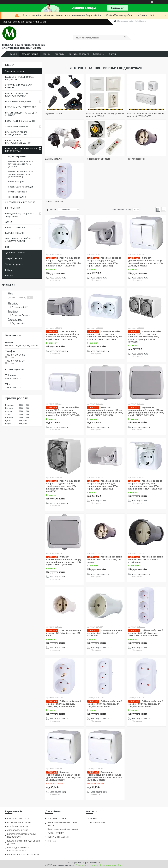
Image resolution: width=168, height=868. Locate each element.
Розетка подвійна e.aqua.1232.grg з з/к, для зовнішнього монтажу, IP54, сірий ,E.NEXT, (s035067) (104, 485)
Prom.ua (99, 863)
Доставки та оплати (79, 54)
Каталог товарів (30, 54)
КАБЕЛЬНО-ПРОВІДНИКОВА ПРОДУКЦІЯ (19, 78)
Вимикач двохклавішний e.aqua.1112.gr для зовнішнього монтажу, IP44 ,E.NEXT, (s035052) (146, 262)
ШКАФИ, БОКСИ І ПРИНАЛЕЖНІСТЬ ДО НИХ (18, 142)
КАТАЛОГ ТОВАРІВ (15, 233)
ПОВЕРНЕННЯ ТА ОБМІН (58, 837)
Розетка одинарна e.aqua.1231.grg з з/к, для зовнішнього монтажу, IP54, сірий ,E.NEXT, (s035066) (104, 262)
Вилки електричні (17, 182)
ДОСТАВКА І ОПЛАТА (57, 818)
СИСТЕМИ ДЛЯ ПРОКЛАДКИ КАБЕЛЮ (19, 86)
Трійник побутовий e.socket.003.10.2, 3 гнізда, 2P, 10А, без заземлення (105, 704)
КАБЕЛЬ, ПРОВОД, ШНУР (18, 818)
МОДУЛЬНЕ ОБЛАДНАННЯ (18, 101)
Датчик (9, 222)
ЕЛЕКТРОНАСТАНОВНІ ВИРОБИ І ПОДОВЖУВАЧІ (21, 150)
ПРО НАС (52, 841)
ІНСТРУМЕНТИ (13, 208)
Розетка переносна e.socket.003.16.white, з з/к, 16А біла (64, 633)
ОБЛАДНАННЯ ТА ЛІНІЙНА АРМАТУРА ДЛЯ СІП (18, 240)
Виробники (99, 54)
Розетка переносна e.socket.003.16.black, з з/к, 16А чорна (105, 559)
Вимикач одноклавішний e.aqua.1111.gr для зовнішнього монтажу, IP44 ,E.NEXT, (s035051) (64, 776)
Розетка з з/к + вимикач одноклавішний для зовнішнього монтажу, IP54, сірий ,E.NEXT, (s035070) (63, 335)
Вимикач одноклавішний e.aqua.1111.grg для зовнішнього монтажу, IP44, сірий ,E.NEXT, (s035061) (64, 561)
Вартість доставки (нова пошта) (63, 829)
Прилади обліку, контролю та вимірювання (20, 215)
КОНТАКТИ (93, 818)
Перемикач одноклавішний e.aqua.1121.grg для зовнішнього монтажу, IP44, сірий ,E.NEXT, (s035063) (146, 411)
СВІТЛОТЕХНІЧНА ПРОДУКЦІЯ (20, 202)
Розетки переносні (17, 192)
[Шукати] (125, 38)
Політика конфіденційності (112, 865)
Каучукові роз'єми (17, 156)
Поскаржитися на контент (87, 865)
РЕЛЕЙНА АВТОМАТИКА (18, 826)
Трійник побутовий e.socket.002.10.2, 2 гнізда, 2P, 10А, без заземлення (146, 704)
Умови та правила (14, 264)
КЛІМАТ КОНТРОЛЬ (15, 227)
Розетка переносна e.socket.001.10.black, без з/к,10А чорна (146, 559)
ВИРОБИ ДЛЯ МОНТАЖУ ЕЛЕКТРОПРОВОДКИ (17, 95)
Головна (13, 54)
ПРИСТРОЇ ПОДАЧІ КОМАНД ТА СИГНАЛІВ (21, 114)
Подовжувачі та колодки (20, 187)
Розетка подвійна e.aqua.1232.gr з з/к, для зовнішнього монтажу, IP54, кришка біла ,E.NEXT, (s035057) (63, 411)
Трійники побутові (17, 197)
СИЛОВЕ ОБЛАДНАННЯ (17, 126)
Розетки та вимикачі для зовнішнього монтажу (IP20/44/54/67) (20, 174)
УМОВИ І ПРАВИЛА (56, 833)
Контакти (59, 54)
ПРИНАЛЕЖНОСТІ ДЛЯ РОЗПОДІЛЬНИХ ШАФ (16, 133)
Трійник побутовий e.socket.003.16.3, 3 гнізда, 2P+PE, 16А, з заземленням (146, 633)
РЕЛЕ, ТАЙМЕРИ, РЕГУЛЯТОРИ (21, 107)
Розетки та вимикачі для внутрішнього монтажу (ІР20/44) (20, 164)
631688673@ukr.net (15, 370)
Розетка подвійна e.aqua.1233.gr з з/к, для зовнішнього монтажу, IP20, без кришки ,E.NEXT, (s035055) (105, 335)
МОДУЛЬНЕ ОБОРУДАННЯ (19, 822)
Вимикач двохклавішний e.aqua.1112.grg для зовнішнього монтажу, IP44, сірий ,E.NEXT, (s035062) (105, 411)
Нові (7, 247)
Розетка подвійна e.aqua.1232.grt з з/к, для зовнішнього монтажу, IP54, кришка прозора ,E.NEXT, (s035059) (145, 337)
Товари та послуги (14, 71)
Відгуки (112, 54)
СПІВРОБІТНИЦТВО (96, 822)
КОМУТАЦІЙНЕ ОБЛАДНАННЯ (20, 121)
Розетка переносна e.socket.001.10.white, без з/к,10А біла (105, 633)
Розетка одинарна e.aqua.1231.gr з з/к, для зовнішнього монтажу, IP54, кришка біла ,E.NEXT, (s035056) (145, 485)
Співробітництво (13, 258)
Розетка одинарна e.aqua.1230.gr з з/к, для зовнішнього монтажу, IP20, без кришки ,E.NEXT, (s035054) (64, 262)
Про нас (46, 54)
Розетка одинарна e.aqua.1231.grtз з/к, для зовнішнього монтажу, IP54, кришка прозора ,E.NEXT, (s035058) (63, 486)
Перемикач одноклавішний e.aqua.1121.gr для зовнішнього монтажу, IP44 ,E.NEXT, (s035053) (105, 776)
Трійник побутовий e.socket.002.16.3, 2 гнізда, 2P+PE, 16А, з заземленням (64, 704)
